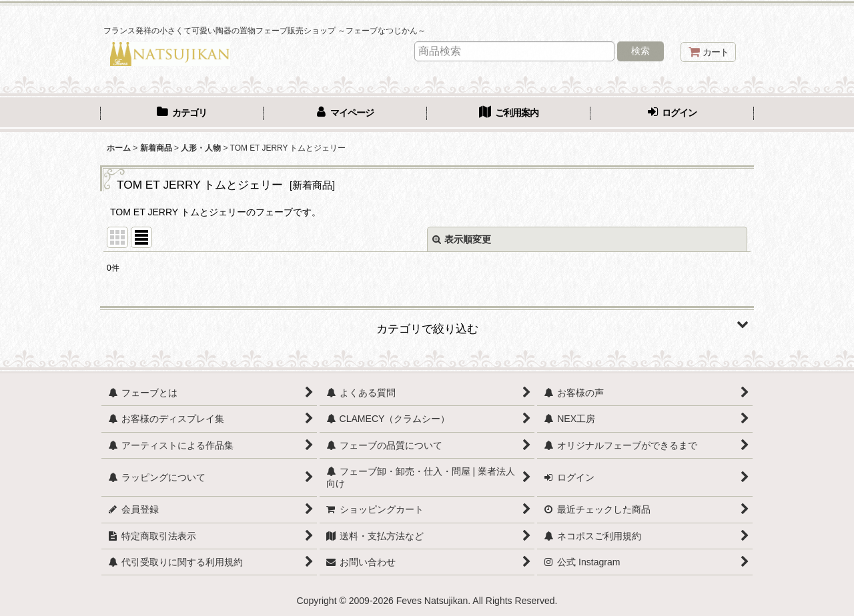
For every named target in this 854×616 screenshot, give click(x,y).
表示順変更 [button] (462, 239)
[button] (427, 324)
